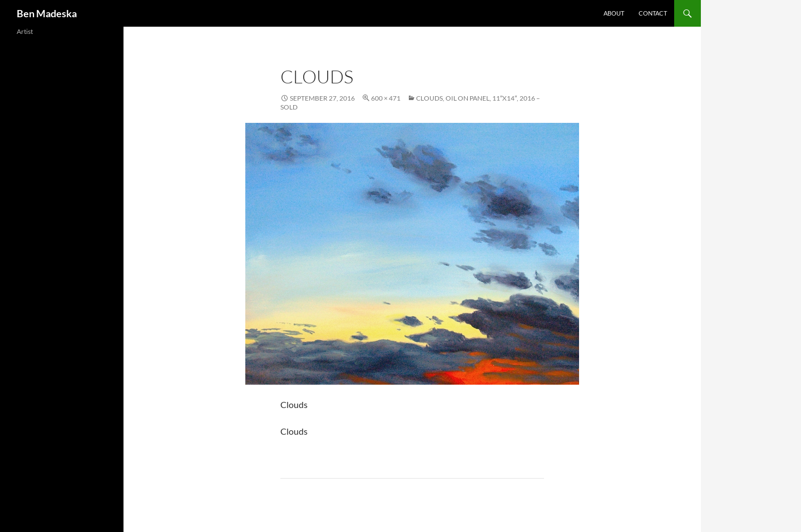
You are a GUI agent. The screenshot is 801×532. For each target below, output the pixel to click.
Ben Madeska (47, 13)
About (614, 13)
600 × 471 (386, 98)
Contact (653, 13)
